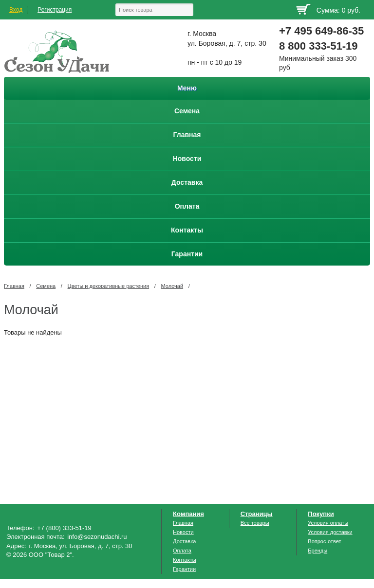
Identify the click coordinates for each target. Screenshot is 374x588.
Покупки (321, 514)
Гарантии (184, 569)
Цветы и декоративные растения (109, 286)
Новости (183, 532)
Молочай (172, 286)
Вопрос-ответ (324, 541)
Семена (46, 286)
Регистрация (55, 10)
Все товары (255, 523)
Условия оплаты (328, 523)
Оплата (182, 551)
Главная (14, 286)
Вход (16, 10)
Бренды (318, 551)
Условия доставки (330, 532)
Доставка (184, 541)
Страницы (257, 514)
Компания (188, 514)
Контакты (185, 560)
